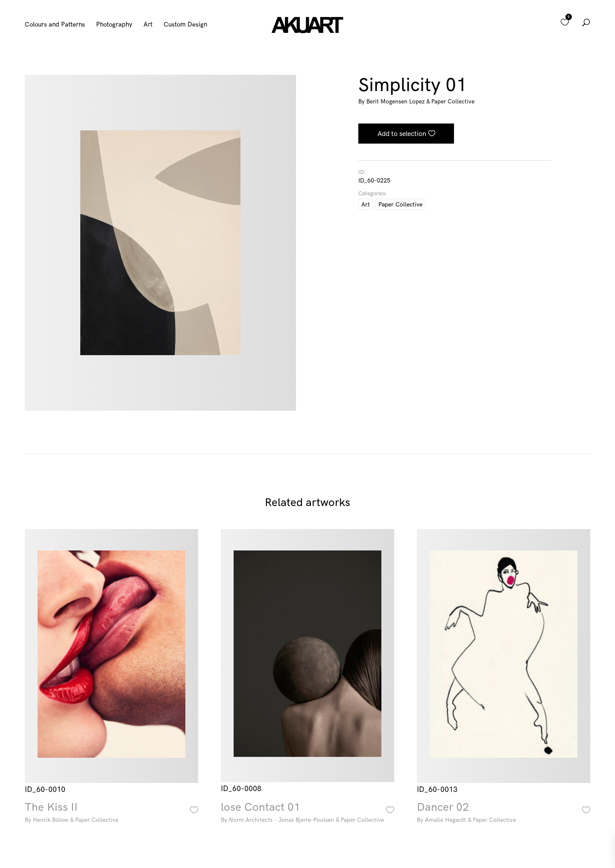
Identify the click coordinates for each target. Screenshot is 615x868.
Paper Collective (400, 204)
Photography (114, 25)
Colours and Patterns (55, 25)
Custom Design (185, 25)
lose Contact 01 (307, 814)
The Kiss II (111, 814)
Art (148, 25)
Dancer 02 (504, 814)
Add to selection (402, 133)
